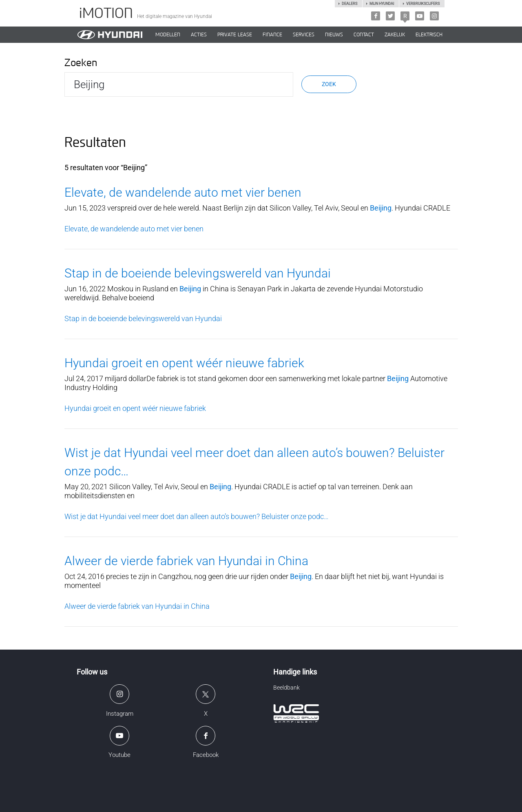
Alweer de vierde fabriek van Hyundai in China (186, 561)
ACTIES (199, 35)
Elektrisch (429, 35)
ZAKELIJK (395, 35)
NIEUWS (334, 35)
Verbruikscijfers (423, 4)
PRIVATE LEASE (235, 35)
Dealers (349, 4)
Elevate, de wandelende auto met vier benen (183, 192)
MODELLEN (168, 35)
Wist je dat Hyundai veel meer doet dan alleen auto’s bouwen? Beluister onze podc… (197, 516)
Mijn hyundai (382, 4)
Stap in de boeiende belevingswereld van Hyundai (198, 273)
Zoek (329, 84)
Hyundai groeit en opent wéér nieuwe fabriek (184, 363)
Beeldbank (286, 688)
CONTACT (364, 35)
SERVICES (304, 35)
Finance (272, 35)
